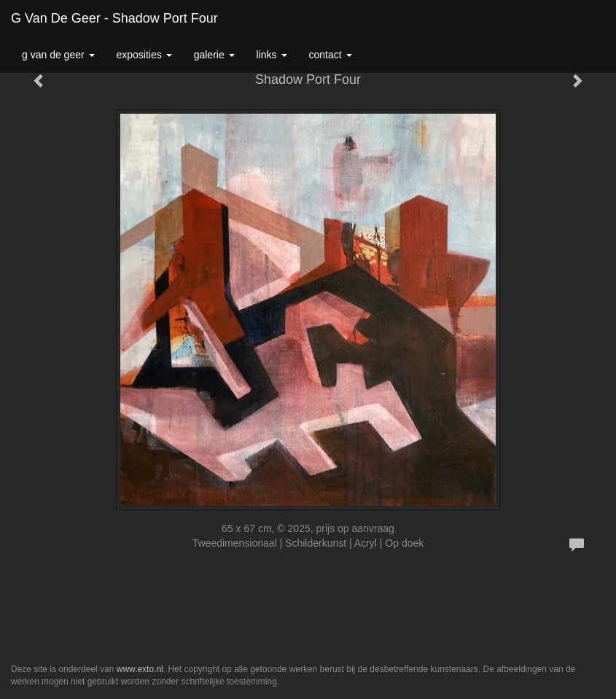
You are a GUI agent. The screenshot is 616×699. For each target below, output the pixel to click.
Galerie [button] (214, 55)
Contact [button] (331, 55)
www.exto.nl (140, 669)
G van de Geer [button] (58, 55)
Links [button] (272, 55)
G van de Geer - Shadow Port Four (114, 18)
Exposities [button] (144, 55)
